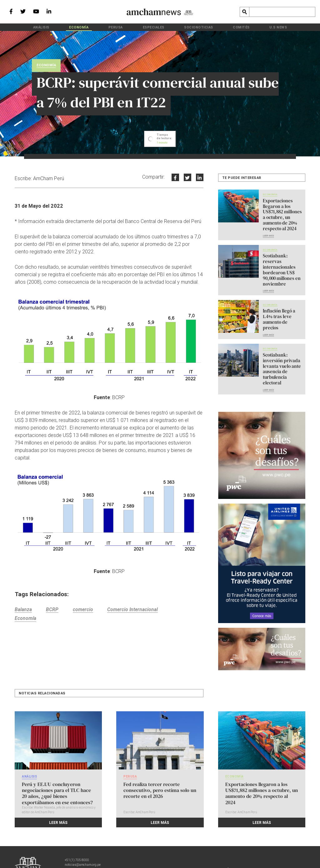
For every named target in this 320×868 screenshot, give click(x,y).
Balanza (23, 610)
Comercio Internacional (137, 610)
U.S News (250, 27)
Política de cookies (194, 851)
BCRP (54, 610)
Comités (222, 27)
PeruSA (126, 27)
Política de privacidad (155, 851)
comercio (86, 610)
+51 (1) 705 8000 (77, 842)
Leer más (268, 233)
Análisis (70, 27)
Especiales (154, 27)
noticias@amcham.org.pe (83, 847)
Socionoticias (189, 27)
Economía (99, 27)
